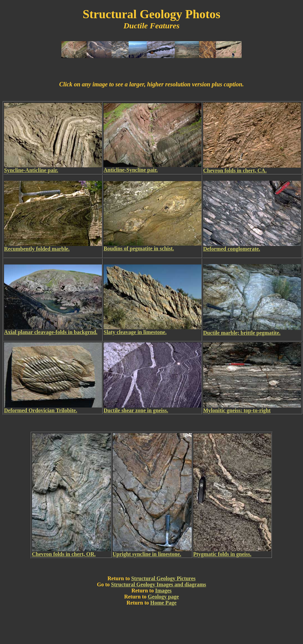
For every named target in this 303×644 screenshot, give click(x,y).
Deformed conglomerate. (232, 249)
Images (163, 591)
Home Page (163, 603)
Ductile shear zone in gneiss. (136, 410)
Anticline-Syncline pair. (131, 170)
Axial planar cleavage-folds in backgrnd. (51, 332)
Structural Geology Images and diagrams (159, 584)
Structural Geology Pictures (163, 578)
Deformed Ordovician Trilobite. (41, 410)
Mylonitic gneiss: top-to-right (237, 410)
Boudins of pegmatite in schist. (139, 248)
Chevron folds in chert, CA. (235, 171)
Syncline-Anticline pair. (31, 170)
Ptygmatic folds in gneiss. (222, 554)
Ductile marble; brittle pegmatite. (242, 333)
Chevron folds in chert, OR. (64, 554)
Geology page (163, 597)
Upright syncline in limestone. (147, 554)
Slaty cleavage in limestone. (135, 332)
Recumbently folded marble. (37, 249)
